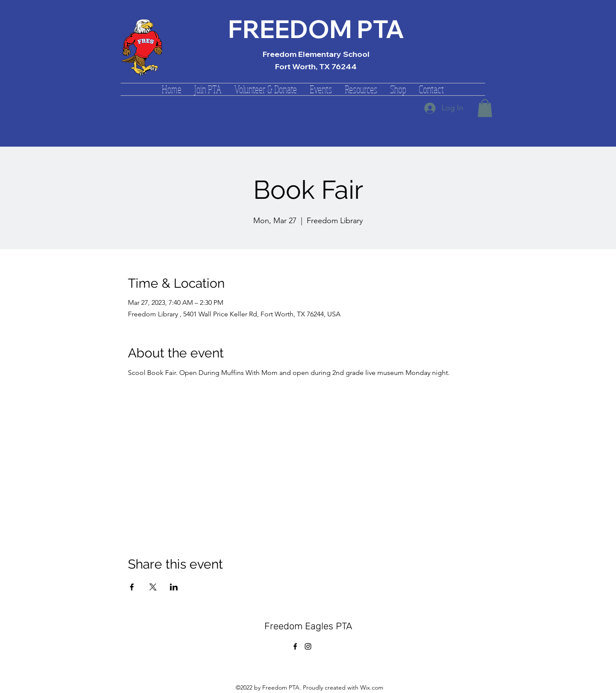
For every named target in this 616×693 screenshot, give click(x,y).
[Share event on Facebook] (132, 587)
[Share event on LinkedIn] (174, 587)
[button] (208, 89)
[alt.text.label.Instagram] (308, 646)
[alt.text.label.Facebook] (295, 646)
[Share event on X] (153, 587)
